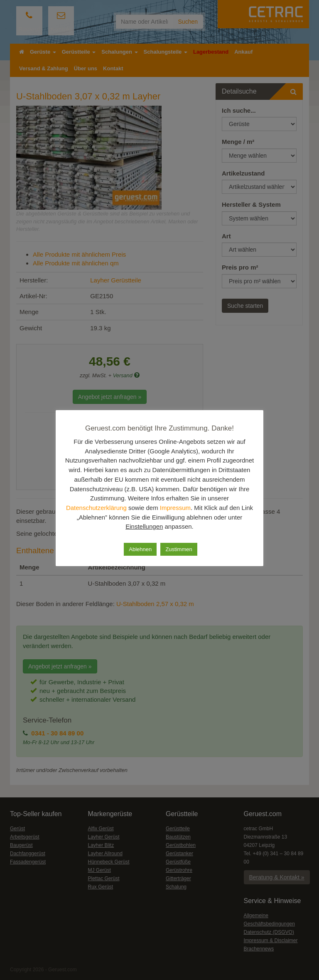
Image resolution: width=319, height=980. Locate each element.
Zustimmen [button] (179, 549)
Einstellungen (153, 526)
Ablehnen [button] (140, 549)
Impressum (201, 507)
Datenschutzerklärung (119, 507)
